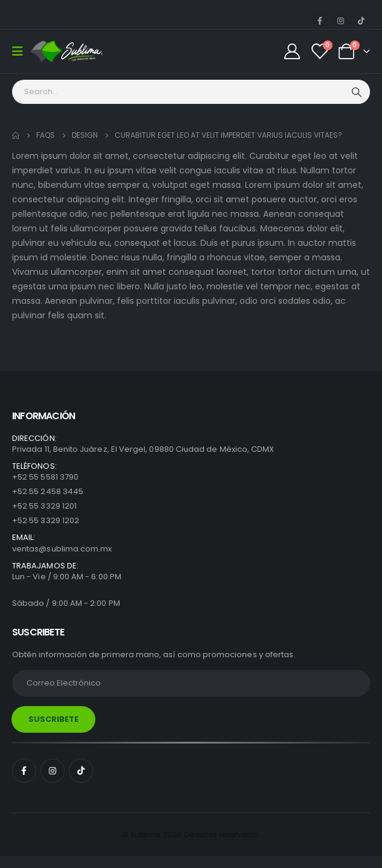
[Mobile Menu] (21, 51)
